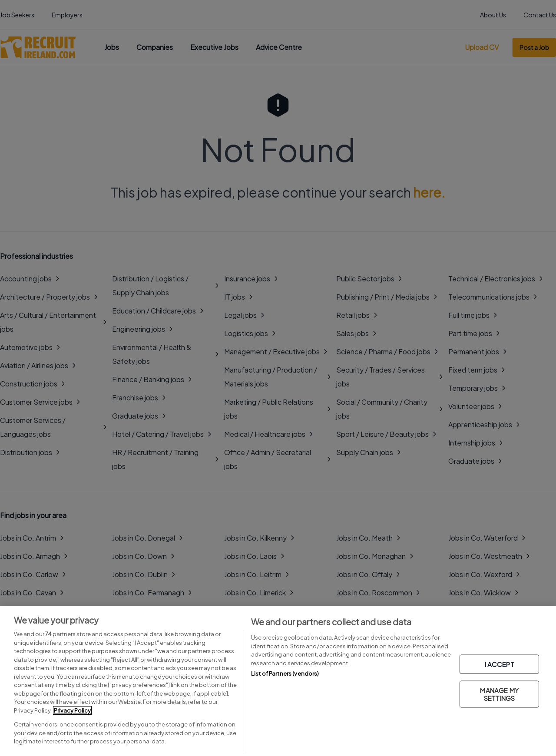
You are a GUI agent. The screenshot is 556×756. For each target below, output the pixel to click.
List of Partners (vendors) (285, 673)
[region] (278, 681)
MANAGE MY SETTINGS (499, 694)
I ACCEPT (500, 664)
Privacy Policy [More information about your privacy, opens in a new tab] (72, 710)
